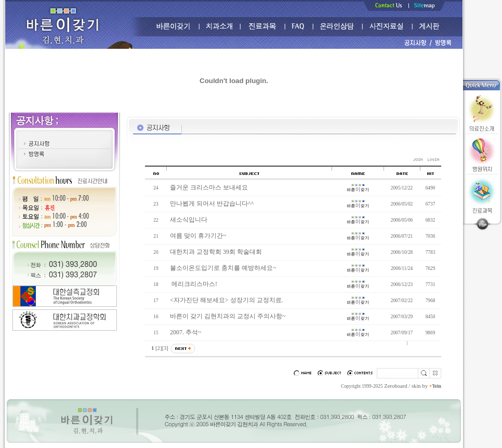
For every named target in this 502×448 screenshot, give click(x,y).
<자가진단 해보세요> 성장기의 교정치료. (227, 300)
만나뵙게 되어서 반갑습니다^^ (212, 203)
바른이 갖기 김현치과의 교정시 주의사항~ (228, 316)
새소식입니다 (189, 220)
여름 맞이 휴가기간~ (198, 236)
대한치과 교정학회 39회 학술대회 (216, 252)
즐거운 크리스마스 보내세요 (209, 187)
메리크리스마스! (194, 284)
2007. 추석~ (186, 332)
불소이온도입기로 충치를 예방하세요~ (223, 268)
